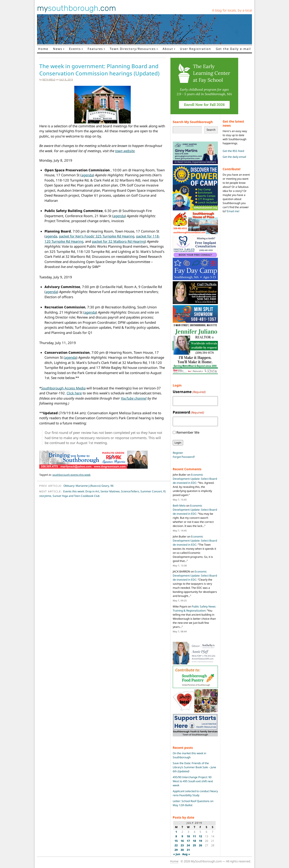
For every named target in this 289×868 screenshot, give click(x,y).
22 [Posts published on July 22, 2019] (176, 845)
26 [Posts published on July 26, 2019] (200, 845)
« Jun (177, 854)
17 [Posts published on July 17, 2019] (188, 841)
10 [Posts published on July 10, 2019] (188, 836)
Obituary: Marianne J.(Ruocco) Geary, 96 (89, 486)
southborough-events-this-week (71, 475)
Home (43, 49)
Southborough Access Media (63, 388)
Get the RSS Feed (233, 151)
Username (189, 392)
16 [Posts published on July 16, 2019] (182, 841)
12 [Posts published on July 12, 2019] (200, 836)
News (58, 49)
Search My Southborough (193, 122)
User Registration (196, 49)
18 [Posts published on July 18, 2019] (194, 841)
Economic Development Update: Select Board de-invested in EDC (195, 479)
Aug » (186, 854)
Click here (74, 393)
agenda (87, 175)
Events (75, 49)
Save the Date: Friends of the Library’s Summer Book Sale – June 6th (194, 767)
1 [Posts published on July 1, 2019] (176, 832)
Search (211, 130)
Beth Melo (49, 79)
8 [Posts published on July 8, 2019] (176, 836)
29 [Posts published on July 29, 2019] (176, 850)
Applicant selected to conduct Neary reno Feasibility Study (195, 793)
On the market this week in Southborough (189, 755)
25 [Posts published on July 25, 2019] (194, 845)
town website (125, 151)
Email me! (233, 211)
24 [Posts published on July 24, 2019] (188, 845)
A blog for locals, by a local (232, 10)
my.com (77, 8)
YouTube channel (134, 398)
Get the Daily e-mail (233, 49)
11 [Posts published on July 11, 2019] (194, 836)
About (168, 49)
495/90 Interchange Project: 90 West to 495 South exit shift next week (193, 781)
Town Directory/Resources (133, 49)
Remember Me (188, 432)
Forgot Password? (184, 457)
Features (95, 49)
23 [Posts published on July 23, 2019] (182, 845)
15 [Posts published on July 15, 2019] (176, 841)
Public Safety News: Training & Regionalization (194, 609)
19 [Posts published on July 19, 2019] (200, 841)
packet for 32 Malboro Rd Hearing (118, 241)
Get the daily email (234, 157)
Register (178, 453)
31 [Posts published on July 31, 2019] (188, 850)
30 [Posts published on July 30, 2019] (182, 850)
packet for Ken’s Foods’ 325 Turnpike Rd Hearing (97, 236)
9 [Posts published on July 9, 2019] (182, 836)
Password (188, 412)
